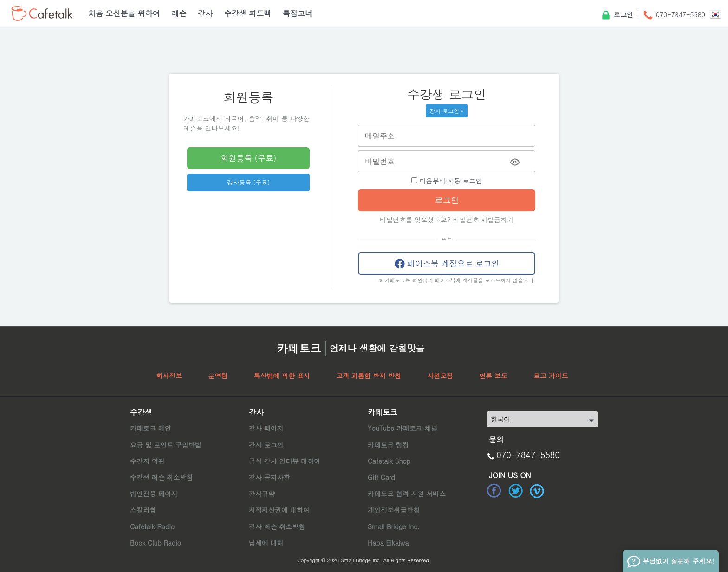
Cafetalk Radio (152, 526)
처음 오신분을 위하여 (124, 13)
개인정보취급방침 (394, 510)
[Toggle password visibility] (515, 162)
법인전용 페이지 (154, 494)
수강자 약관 (147, 461)
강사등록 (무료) (248, 182)
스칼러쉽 (143, 510)
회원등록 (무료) (248, 158)
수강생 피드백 (248, 13)
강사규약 (262, 494)
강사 (205, 13)
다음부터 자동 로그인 (447, 181)
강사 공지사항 (270, 477)
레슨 (179, 13)
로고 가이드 (551, 376)
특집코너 (298, 13)
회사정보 (169, 376)
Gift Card (381, 477)
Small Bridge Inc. (394, 526)
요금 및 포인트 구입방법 (166, 445)
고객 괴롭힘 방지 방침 (369, 376)
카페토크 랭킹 (388, 445)
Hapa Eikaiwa (388, 543)
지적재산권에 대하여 (279, 510)
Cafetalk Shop (389, 461)
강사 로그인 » (447, 111)
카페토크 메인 (151, 428)
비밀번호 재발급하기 (484, 220)
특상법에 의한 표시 (282, 376)
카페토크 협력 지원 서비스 (407, 494)
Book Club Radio (156, 543)
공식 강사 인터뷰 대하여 (285, 461)
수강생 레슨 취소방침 (161, 477)
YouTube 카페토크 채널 (403, 428)
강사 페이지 (266, 428)
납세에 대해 (266, 543)
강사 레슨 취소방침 (277, 526)
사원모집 (440, 376)
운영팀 (218, 376)
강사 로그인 (266, 445)
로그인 (617, 15)
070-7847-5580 (674, 15)
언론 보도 (493, 376)
